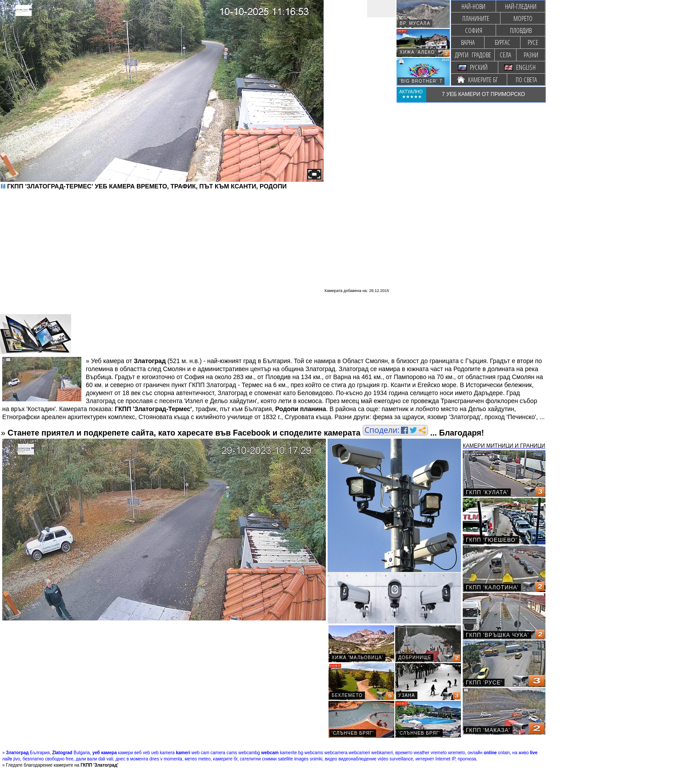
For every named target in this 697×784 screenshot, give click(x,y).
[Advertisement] (162, 212)
